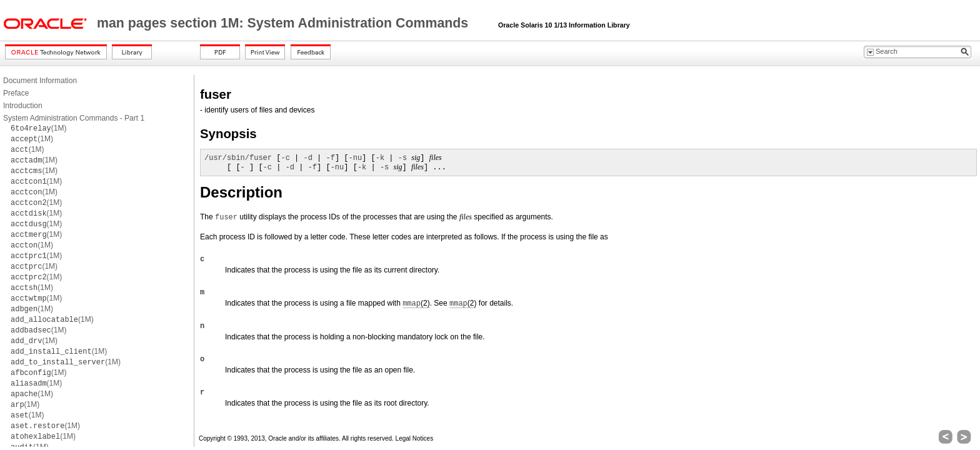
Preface (16, 93)
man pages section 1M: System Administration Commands (284, 23)
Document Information (40, 81)
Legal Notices (415, 438)
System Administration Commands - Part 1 (74, 118)
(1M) (38, 128)
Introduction (23, 106)
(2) (416, 303)
